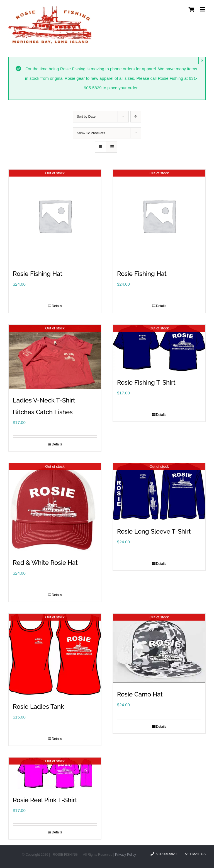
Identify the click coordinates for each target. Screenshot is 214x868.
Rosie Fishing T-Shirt (146, 382)
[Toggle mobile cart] (191, 9)
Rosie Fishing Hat (38, 274)
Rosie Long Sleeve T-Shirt (154, 531)
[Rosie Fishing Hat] (55, 216)
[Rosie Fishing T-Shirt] (159, 348)
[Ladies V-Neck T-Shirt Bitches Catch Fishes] (55, 357)
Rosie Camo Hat (140, 694)
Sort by (86, 117)
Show (91, 133)
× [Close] (202, 60)
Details (57, 306)
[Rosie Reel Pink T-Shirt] (55, 773)
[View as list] (112, 147)
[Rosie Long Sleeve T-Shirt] (159, 491)
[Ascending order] (136, 117)
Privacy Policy (126, 855)
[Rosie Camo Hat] (159, 648)
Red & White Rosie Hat (45, 563)
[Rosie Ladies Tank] (55, 654)
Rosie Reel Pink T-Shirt (45, 800)
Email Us (195, 854)
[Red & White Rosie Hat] (55, 507)
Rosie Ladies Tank (38, 707)
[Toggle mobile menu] (203, 9)
